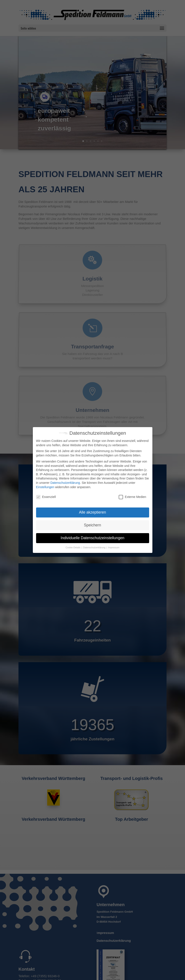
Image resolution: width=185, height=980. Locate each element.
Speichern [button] (92, 525)
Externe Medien (132, 497)
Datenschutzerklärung (65, 483)
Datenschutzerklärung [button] (95, 547)
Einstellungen (45, 487)
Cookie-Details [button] (73, 547)
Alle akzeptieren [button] (92, 512)
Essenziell (46, 497)
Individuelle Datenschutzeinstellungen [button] (92, 538)
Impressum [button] (114, 547)
